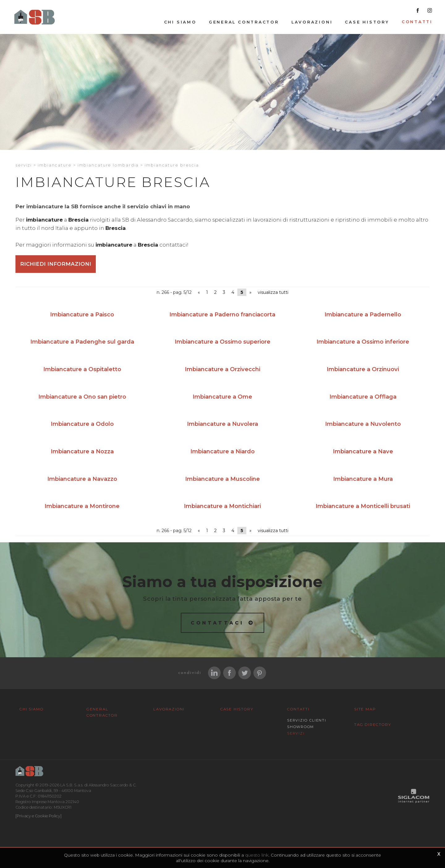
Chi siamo (180, 22)
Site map (365, 709)
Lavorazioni (312, 22)
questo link (257, 855)
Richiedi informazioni (56, 264)
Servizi (24, 165)
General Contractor (244, 22)
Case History (367, 22)
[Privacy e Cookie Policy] (38, 816)
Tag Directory (373, 724)
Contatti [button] (417, 22)
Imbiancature (55, 165)
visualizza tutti (273, 292)
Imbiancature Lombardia (108, 165)
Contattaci (217, 623)
